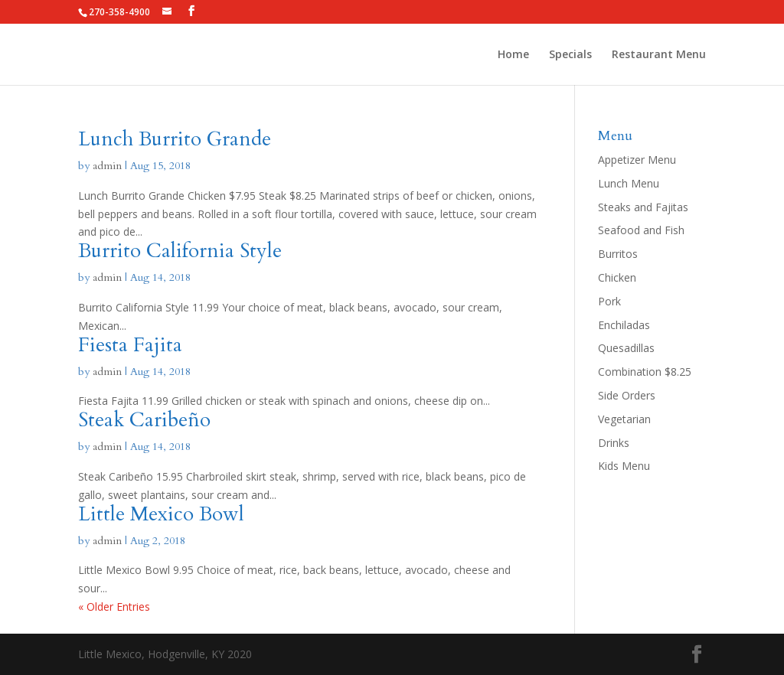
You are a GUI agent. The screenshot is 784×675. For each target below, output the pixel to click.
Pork (609, 301)
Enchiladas (624, 325)
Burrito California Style (180, 251)
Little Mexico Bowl (161, 514)
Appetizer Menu (637, 160)
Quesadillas (626, 348)
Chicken (617, 277)
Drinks (614, 443)
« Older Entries (114, 607)
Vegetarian (624, 419)
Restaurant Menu (659, 55)
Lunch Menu (629, 183)
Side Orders (627, 395)
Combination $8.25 (645, 372)
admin (107, 166)
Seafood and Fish (641, 230)
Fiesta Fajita (130, 345)
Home (513, 55)
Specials (570, 55)
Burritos (618, 254)
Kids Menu (624, 466)
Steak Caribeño (144, 420)
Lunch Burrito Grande (175, 139)
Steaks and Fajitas (643, 207)
